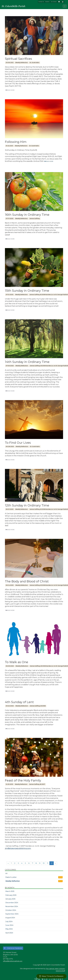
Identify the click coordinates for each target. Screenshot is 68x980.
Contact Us (41, 2)
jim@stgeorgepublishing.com (18, 848)
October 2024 (11, 910)
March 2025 (10, 891)
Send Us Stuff (60, 971)
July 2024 (9, 921)
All (6, 873)
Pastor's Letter (11, 877)
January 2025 (10, 899)
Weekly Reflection (13, 881)
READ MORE (10, 90)
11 (48, 863)
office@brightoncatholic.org (13, 961)
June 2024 (9, 925)
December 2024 (12, 903)
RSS (60, 877)
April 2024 (9, 933)
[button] (13, 948)
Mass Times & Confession (51, 976)
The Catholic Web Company (55, 969)
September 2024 (12, 914)
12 (52, 863)
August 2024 (10, 918)
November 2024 (12, 906)
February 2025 (11, 895)
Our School (54, 2)
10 (44, 863)
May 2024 (9, 929)
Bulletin (47, 2)
